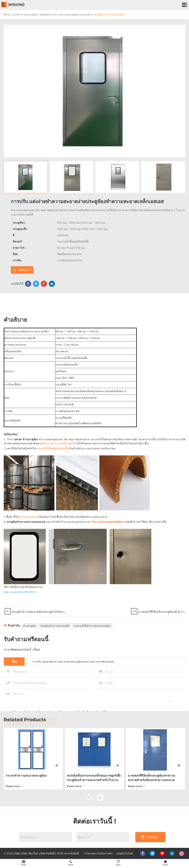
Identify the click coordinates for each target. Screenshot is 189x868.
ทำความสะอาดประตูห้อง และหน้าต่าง (72, 15)
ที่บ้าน (7, 15)
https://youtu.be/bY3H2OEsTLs (20, 840)
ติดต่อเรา (129, 270)
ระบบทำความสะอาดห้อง (25, 15)
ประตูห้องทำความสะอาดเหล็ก (109, 15)
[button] (100, 741)
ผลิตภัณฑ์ (45, 15)
